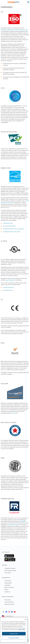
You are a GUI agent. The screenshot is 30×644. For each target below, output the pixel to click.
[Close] (26, 619)
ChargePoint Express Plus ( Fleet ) (12, 232)
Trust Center (8, 573)
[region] (14, 630)
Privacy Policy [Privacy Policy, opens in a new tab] (22, 629)
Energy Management (10, 280)
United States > (9, 616)
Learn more (15, 413)
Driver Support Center (10, 571)
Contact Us (7, 592)
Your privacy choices (14, 638)
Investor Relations (9, 602)
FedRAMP (23, 521)
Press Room (8, 600)
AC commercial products (9, 226)
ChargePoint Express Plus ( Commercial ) (13, 229)
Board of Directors (9, 587)
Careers (6, 590)
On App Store (9, 556)
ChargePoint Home (8, 223)
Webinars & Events (9, 604)
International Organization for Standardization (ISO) (14, 30)
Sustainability (8, 583)
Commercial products (8, 287)
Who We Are (8, 581)
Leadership (7, 585)
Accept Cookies (14, 634)
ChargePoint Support (10, 568)
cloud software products (14, 525)
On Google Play (10, 560)
